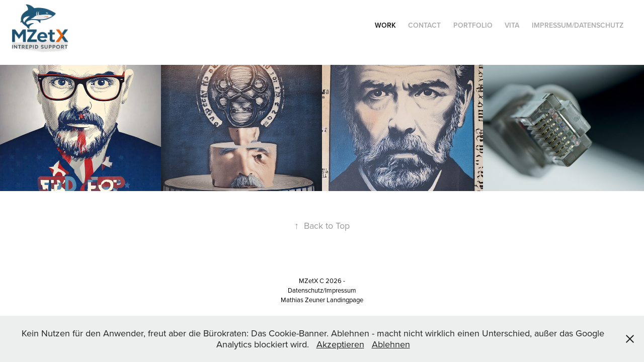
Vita (512, 25)
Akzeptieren (340, 344)
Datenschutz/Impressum (322, 290)
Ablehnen (391, 344)
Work (385, 25)
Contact (424, 25)
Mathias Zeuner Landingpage (322, 300)
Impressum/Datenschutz (578, 25)
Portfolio (473, 25)
